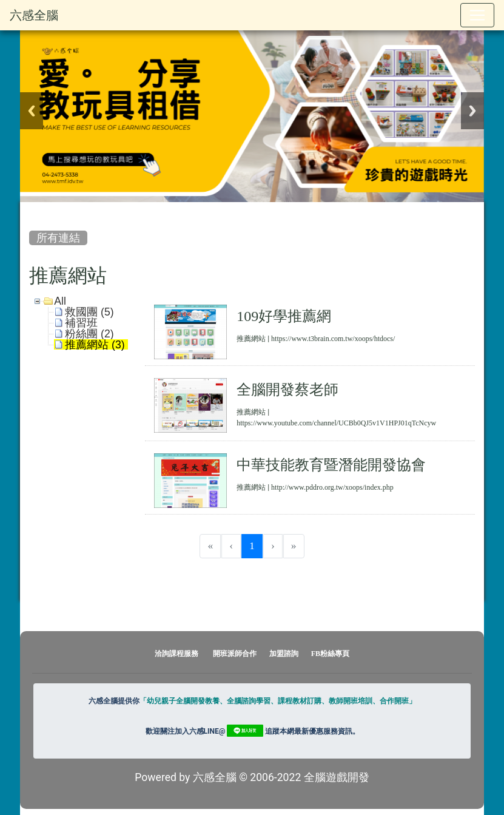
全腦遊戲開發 (337, 777)
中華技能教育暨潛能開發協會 (331, 464)
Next (472, 111)
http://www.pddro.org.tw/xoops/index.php (332, 487)
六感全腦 (34, 15)
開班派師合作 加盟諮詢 (257, 654)
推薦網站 (251, 339)
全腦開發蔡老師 (287, 389)
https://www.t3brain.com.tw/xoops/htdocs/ (333, 339)
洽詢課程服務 (176, 654)
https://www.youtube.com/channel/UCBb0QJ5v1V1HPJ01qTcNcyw (336, 423)
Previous (32, 111)
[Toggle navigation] (477, 15)
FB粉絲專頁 (330, 654)
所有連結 (58, 238)
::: (32, 212)
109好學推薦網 (284, 316)
